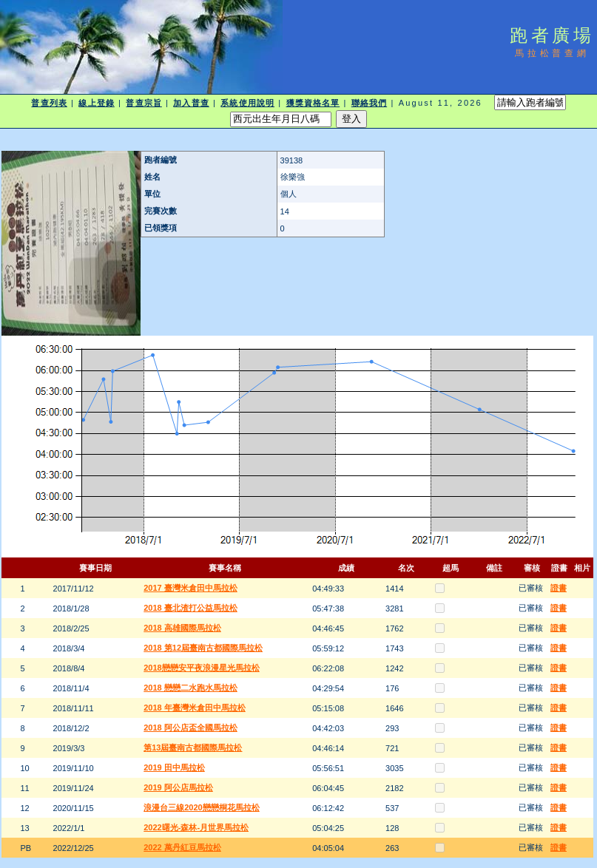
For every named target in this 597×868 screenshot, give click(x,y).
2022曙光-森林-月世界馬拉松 (196, 827)
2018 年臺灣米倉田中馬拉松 (195, 708)
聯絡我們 (369, 103)
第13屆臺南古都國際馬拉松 (193, 747)
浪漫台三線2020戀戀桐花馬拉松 (201, 807)
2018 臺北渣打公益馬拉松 (190, 608)
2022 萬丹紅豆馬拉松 (182, 847)
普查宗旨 (144, 103)
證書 (559, 588)
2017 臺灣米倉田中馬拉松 (190, 588)
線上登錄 (96, 103)
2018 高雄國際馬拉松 (182, 628)
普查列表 (49, 103)
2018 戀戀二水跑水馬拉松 (190, 688)
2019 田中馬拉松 (174, 767)
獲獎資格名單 (313, 103)
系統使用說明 (247, 103)
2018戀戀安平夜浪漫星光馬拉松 (201, 668)
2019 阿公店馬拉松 (178, 787)
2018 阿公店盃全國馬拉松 (190, 728)
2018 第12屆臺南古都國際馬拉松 (203, 648)
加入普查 (191, 103)
